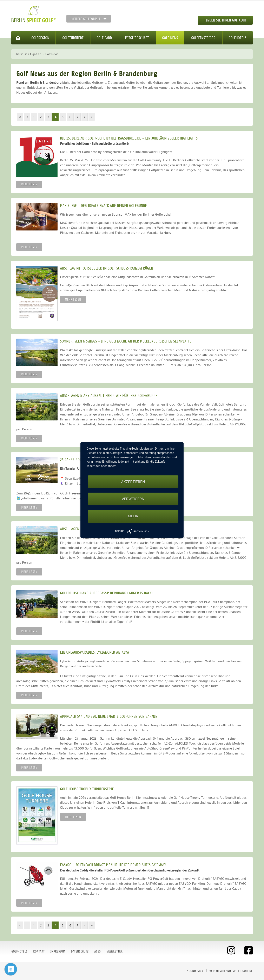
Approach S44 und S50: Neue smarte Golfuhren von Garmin (111, 716)
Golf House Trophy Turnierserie (89, 789)
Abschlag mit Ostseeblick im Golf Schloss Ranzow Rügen (109, 268)
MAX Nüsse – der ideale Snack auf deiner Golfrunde (106, 206)
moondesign (195, 971)
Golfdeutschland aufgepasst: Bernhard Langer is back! (109, 593)
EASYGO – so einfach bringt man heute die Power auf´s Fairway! (115, 865)
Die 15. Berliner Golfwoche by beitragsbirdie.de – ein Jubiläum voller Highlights (131, 138)
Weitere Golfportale (86, 19)
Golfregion (40, 38)
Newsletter (114, 951)
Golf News (170, 38)
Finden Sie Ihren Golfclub (225, 20)
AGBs (97, 951)
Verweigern (133, 499)
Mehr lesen (29, 184)
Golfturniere (73, 38)
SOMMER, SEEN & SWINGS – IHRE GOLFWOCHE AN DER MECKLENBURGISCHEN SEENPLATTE (128, 341)
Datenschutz (80, 951)
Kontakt (39, 951)
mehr (133, 516)
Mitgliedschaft (137, 38)
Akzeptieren (133, 482)
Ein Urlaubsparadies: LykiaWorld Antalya (97, 652)
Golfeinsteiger (203, 38)
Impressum (58, 951)
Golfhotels (238, 38)
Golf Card (104, 38)
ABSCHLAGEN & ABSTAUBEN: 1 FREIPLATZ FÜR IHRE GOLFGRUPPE (111, 396)
